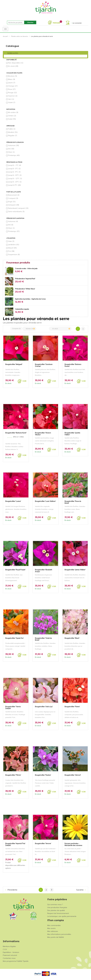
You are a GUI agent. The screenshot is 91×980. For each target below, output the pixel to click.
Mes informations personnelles (59, 934)
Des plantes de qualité (56, 910)
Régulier (13, 135)
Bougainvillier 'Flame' (72, 707)
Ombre (12, 116)
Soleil (12, 119)
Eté (11, 149)
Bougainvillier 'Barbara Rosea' (73, 365)
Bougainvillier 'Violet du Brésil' (43, 639)
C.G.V (5, 949)
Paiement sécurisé (10, 955)
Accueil (5, 36)
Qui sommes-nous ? (55, 904)
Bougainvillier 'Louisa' (13, 501)
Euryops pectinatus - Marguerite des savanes (73, 844)
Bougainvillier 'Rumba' (43, 775)
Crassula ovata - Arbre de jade (26, 268)
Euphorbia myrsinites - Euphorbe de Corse (30, 299)
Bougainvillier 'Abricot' (73, 775)
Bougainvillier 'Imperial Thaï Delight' (15, 844)
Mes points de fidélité (56, 937)
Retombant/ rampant (18, 208)
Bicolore (13, 76)
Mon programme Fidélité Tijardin (16, 961)
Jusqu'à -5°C (14, 172)
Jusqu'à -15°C (15, 182)
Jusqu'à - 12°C (15, 178)
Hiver (11, 152)
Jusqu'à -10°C (15, 175)
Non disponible (16, 63)
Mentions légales (9, 946)
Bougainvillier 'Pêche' (13, 775)
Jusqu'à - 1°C (15, 165)
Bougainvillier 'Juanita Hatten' (72, 434)
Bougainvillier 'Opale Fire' (15, 638)
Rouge (12, 93)
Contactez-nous (9, 958)
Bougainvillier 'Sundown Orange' (44, 365)
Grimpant (14, 205)
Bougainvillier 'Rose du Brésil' (73, 502)
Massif (12, 248)
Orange (13, 86)
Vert (11, 99)
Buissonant (14, 195)
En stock (13, 66)
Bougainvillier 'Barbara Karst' (16, 433)
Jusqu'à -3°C (14, 169)
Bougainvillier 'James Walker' (75, 570)
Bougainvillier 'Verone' (43, 843)
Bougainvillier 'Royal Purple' (15, 570)
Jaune (12, 83)
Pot (11, 251)
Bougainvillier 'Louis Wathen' (45, 501)
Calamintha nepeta (22, 309)
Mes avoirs (51, 928)
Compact (13, 198)
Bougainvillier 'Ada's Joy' (44, 707)
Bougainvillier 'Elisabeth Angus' (44, 570)
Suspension (14, 254)
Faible (12, 129)
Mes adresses (53, 931)
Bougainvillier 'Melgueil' (14, 364)
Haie (11, 241)
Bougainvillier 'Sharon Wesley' (43, 434)
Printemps (14, 155)
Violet (12, 102)
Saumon (13, 96)
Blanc (12, 79)
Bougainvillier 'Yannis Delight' (13, 707)
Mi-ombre (13, 112)
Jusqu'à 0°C (14, 185)
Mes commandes (54, 925)
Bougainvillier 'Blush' (72, 638)
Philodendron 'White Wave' (25, 289)
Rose (12, 89)
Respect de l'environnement (58, 913)
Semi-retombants (16, 211)
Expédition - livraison (11, 952)
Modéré (13, 132)
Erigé (12, 202)
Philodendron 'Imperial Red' (25, 279)
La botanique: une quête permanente (62, 916)
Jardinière (14, 245)
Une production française (57, 907)
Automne (14, 145)
